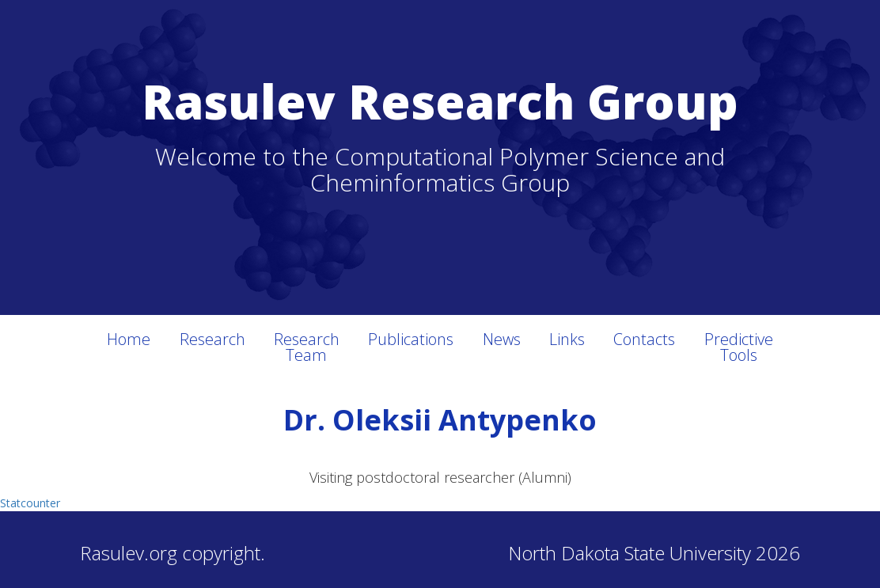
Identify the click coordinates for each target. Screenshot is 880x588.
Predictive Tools (739, 347)
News (502, 339)
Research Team (307, 347)
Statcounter (30, 503)
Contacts (644, 339)
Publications (411, 339)
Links (567, 339)
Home (129, 339)
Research (212, 339)
